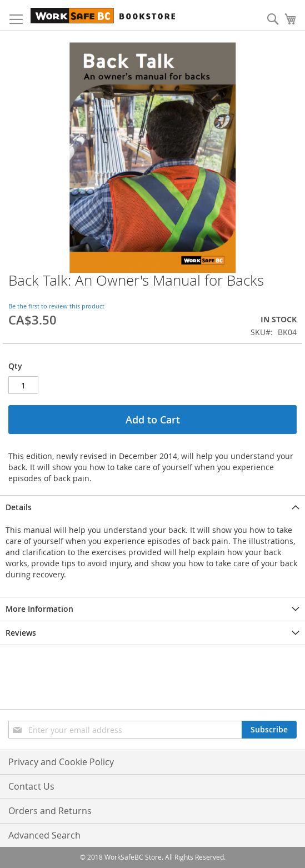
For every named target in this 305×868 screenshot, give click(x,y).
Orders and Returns (50, 811)
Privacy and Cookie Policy (61, 762)
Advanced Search (44, 835)
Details (19, 507)
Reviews (21, 633)
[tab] (152, 507)
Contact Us (31, 786)
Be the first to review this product (56, 306)
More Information (39, 609)
